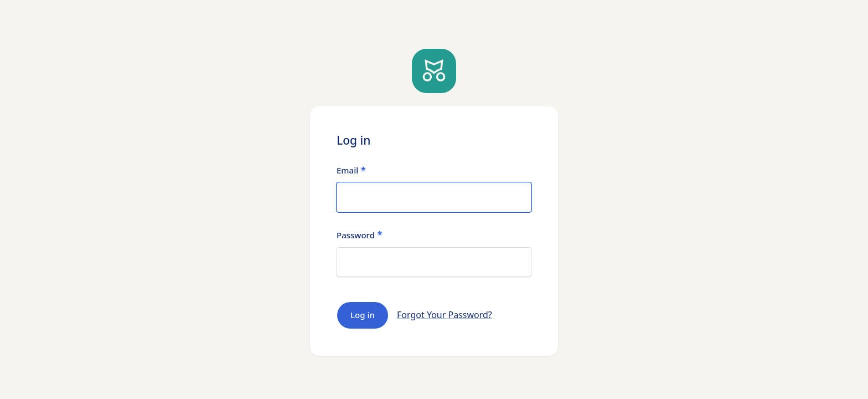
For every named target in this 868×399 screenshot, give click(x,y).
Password (356, 235)
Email (347, 170)
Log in (363, 315)
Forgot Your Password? (445, 315)
